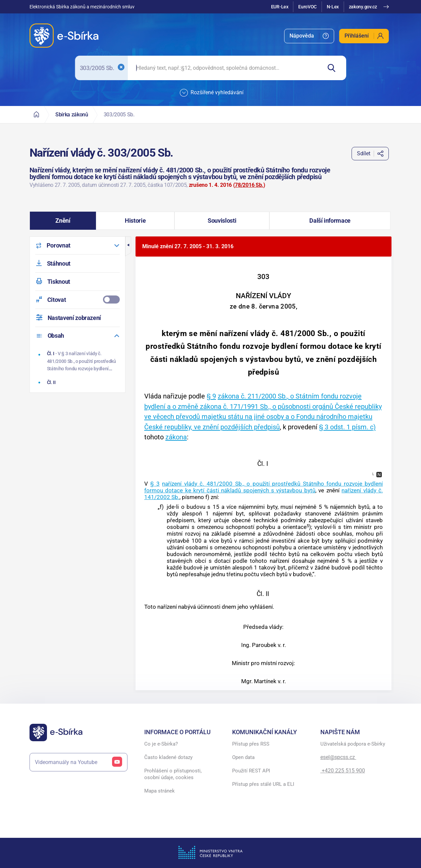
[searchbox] (225, 68)
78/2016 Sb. (249, 185)
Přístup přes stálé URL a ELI (263, 784)
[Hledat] (334, 68)
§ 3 (155, 484)
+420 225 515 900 (343, 771)
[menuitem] (309, 36)
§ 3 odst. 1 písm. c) (347, 427)
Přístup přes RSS (251, 744)
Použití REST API (251, 771)
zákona (176, 437)
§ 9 (211, 396)
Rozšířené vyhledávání (212, 93)
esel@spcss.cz (338, 757)
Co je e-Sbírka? (161, 744)
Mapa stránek (160, 791)
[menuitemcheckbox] (77, 300)
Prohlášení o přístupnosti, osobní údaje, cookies (173, 774)
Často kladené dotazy (168, 757)
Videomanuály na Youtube (78, 762)
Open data (243, 757)
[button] (63, 221)
